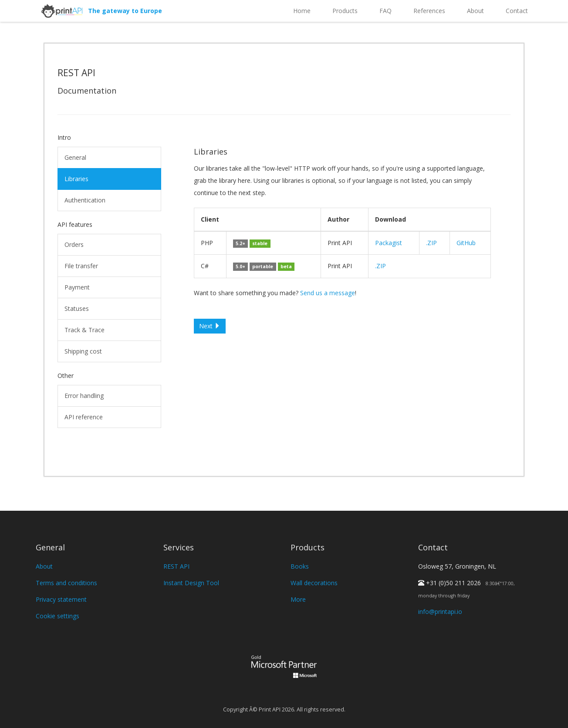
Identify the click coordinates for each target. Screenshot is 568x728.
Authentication (85, 200)
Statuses (77, 308)
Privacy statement (61, 599)
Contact (517, 11)
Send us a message (328, 293)
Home (302, 11)
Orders (74, 244)
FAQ (385, 11)
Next (210, 326)
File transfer (81, 266)
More (298, 599)
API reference (84, 417)
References (429, 11)
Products (345, 11)
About (475, 11)
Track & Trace (85, 330)
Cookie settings (57, 616)
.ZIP (431, 243)
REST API (176, 566)
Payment (77, 287)
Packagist (389, 243)
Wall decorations (314, 583)
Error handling (84, 396)
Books (300, 566)
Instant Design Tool (191, 583)
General (75, 157)
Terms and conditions (66, 583)
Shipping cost (83, 351)
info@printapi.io (440, 612)
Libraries (76, 179)
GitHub (466, 243)
